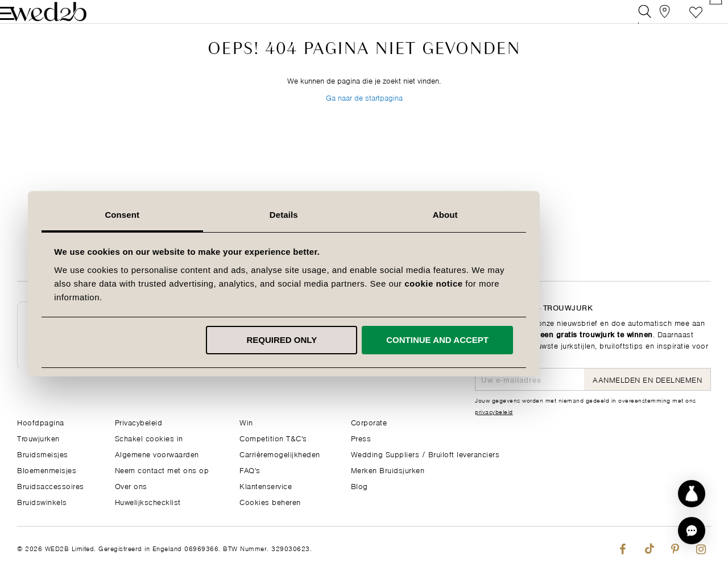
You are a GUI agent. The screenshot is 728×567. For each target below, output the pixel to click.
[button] (692, 531)
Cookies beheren (270, 501)
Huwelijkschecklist (148, 501)
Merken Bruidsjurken (388, 469)
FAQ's (250, 469)
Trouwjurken (38, 438)
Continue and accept (518, 340)
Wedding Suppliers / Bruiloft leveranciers (425, 454)
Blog (359, 485)
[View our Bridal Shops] (653, 20)
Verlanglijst (679, 20)
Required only (362, 340)
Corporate (369, 422)
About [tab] (526, 215)
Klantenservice (266, 485)
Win (246, 422)
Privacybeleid (139, 422)
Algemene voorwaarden (157, 454)
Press (361, 438)
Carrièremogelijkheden (280, 454)
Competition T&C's (273, 438)
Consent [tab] (203, 215)
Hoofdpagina (41, 422)
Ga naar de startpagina (364, 124)
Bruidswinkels (42, 501)
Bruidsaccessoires (51, 485)
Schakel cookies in (149, 438)
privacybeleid (494, 411)
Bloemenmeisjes (47, 469)
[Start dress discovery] (692, 494)
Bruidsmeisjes (43, 454)
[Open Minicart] (704, 20)
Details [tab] (364, 215)
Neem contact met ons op (162, 469)
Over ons (131, 485)
